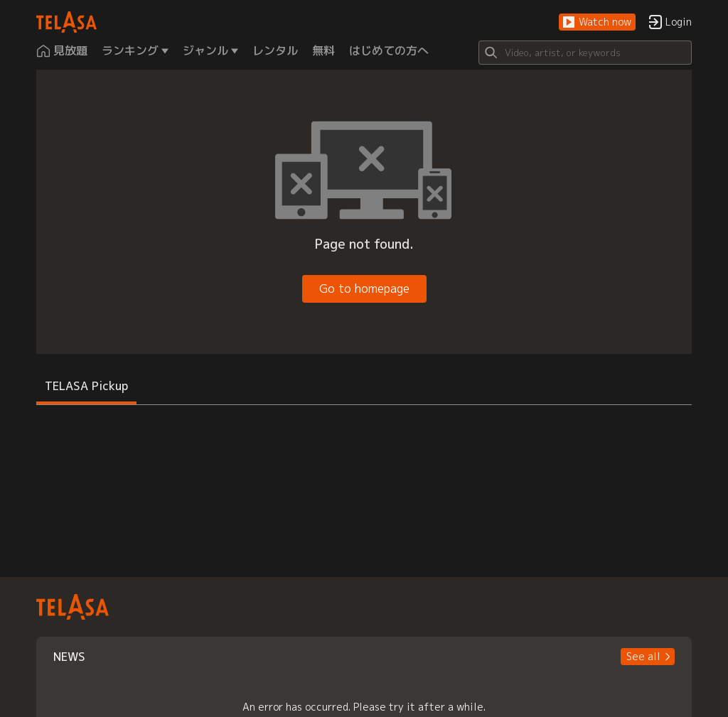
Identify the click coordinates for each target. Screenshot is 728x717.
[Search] (585, 53)
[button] (597, 22)
